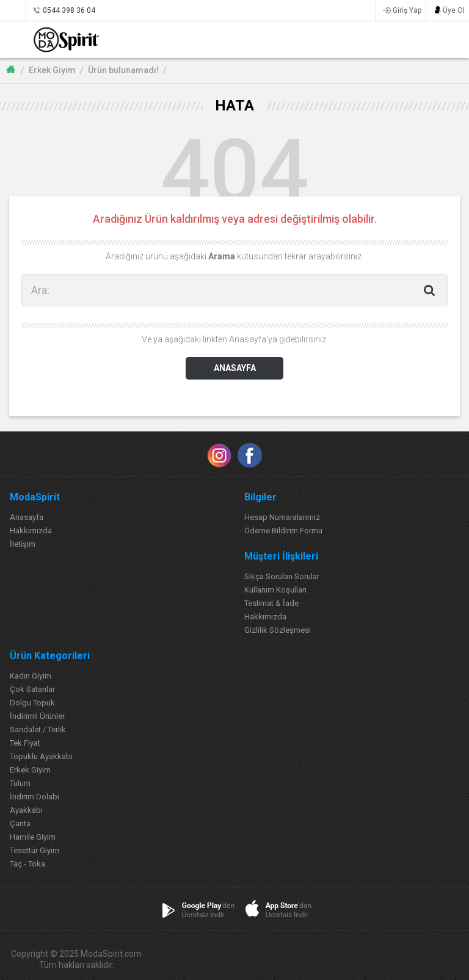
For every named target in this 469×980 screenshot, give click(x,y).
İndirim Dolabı (35, 797)
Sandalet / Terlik (38, 730)
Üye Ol (454, 10)
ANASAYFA (235, 368)
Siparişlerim (13, 10)
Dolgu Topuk (32, 703)
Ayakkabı (26, 810)
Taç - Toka (27, 864)
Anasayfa (27, 517)
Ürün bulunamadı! (123, 70)
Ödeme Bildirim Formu (283, 531)
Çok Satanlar (32, 689)
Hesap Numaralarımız (282, 517)
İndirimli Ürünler (37, 716)
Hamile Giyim (33, 837)
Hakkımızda (31, 531)
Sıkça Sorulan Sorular (282, 576)
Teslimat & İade (271, 603)
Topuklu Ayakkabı (41, 756)
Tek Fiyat (25, 743)
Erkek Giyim (52, 70)
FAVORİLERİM (420, 39)
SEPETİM (446, 39)
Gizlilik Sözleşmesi (278, 630)
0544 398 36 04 (69, 10)
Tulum (20, 783)
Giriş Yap (407, 10)
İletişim (23, 544)
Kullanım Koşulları (275, 590)
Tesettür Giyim (35, 850)
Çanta (20, 823)
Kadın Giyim (31, 676)
